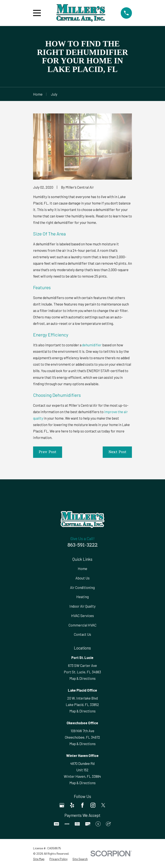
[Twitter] (103, 805)
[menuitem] (39, 859)
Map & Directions (82, 678)
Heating (82, 597)
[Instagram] (93, 805)
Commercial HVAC (82, 625)
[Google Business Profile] (62, 805)
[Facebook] (82, 805)
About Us (82, 578)
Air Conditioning (82, 587)
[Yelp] (72, 805)
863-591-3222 (82, 545)
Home (82, 568)
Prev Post (47, 452)
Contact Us (82, 634)
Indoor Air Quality (82, 606)
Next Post (117, 452)
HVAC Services (82, 616)
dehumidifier (92, 345)
